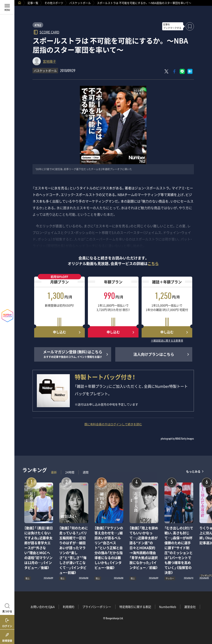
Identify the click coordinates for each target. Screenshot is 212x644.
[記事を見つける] (7, 607)
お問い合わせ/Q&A (43, 607)
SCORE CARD (49, 32)
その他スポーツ (54, 3)
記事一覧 (33, 3)
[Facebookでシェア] (174, 71)
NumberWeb (168, 607)
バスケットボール (80, 3)
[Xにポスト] (167, 71)
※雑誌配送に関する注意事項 (167, 341)
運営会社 (190, 607)
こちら (153, 264)
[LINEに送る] (182, 71)
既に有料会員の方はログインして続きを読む (113, 424)
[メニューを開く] (7, 7)
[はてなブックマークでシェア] (190, 71)
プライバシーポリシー (97, 607)
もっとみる (193, 471)
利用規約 (69, 607)
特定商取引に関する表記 (135, 607)
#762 (38, 25)
